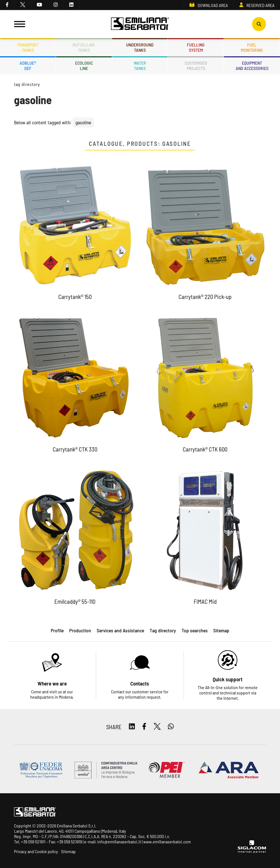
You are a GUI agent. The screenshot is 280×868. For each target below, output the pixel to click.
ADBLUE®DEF (28, 65)
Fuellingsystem (196, 47)
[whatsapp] (171, 727)
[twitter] (23, 5)
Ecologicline (84, 65)
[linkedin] (71, 5)
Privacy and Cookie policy (36, 851)
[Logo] (140, 24)
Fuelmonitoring (252, 47)
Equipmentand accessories (252, 65)
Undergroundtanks (140, 47)
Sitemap (68, 851)
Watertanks (140, 65)
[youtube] (40, 5)
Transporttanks (28, 47)
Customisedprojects (196, 65)
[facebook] (7, 5)
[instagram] (56, 5)
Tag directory (27, 84)
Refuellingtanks (84, 47)
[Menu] (20, 24)
